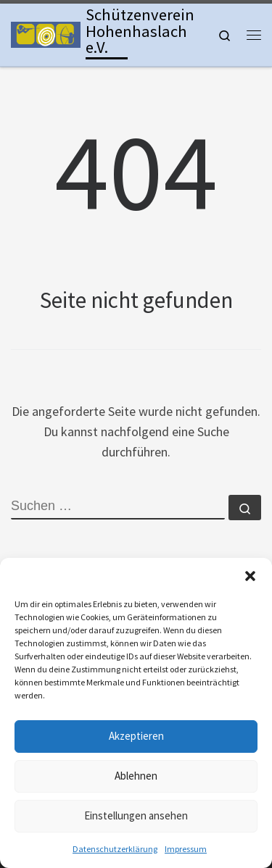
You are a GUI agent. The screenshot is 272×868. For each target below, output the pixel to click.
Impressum (186, 849)
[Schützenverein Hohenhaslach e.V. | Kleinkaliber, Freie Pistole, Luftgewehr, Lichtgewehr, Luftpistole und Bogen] (46, 33)
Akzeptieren (136, 736)
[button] (250, 576)
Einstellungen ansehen (136, 815)
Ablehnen (136, 776)
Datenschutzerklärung (115, 849)
